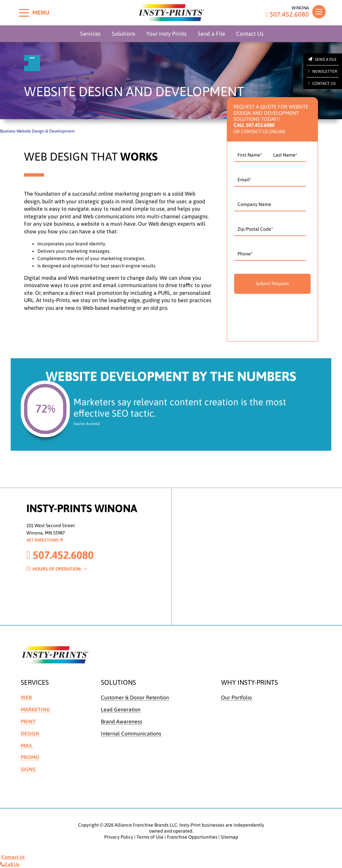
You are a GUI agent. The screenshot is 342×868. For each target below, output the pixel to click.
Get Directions (45, 540)
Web (26, 697)
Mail (27, 745)
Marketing (35, 709)
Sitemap (229, 837)
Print (28, 721)
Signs (28, 769)
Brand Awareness (122, 721)
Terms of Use (150, 837)
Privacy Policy (119, 837)
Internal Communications (131, 733)
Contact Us (250, 34)
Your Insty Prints (166, 34)
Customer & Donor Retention (135, 697)
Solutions (124, 34)
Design (30, 733)
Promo (30, 757)
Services (90, 34)
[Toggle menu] (24, 13)
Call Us (10, 864)
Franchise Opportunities (192, 837)
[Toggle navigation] (319, 12)
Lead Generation (121, 709)
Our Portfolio (236, 697)
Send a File (211, 34)
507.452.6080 (287, 14)
